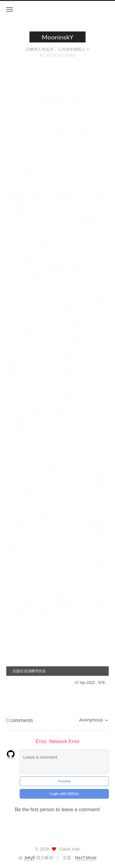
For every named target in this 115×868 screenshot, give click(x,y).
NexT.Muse (86, 858)
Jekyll (29, 858)
